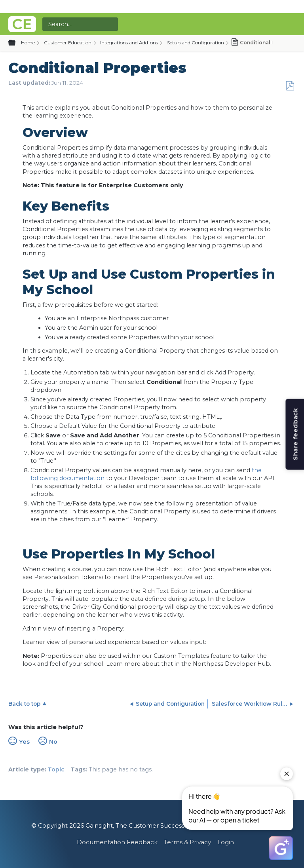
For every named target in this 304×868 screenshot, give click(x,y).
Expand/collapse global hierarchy (17, 43)
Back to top (24, 704)
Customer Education (68, 43)
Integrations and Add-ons (129, 43)
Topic (56, 769)
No (53, 742)
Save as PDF (290, 86)
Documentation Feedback (117, 842)
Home (28, 43)
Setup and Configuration (196, 43)
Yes (24, 742)
